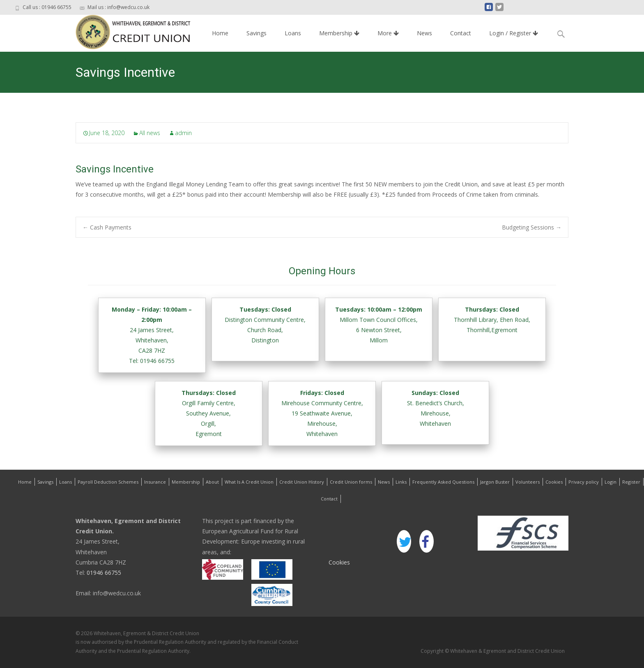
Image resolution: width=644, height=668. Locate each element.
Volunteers (528, 482)
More (388, 33)
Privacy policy (584, 482)
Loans (293, 33)
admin (183, 133)
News (424, 33)
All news (150, 133)
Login (611, 482)
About (212, 482)
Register (631, 482)
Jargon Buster (495, 482)
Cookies (554, 482)
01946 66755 (103, 573)
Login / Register (514, 33)
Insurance (155, 482)
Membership (339, 33)
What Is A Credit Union (249, 482)
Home (220, 33)
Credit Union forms (351, 482)
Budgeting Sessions (532, 227)
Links (401, 482)
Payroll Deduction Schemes (108, 482)
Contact (461, 33)
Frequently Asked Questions (443, 482)
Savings (256, 33)
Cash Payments (107, 227)
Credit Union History (302, 482)
